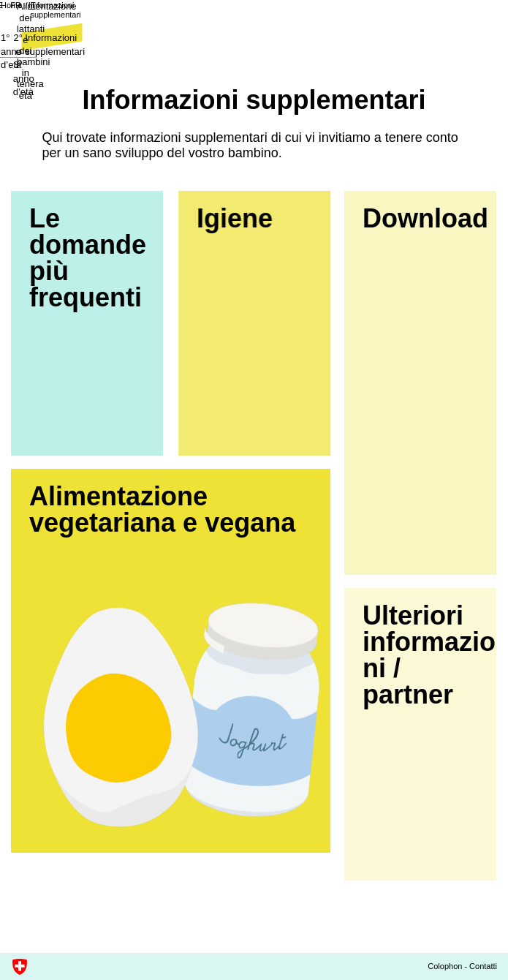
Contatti (483, 966)
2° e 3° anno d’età (254, 52)
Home (22, 19)
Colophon (445, 966)
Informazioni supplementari (65, 24)
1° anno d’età (39, 52)
